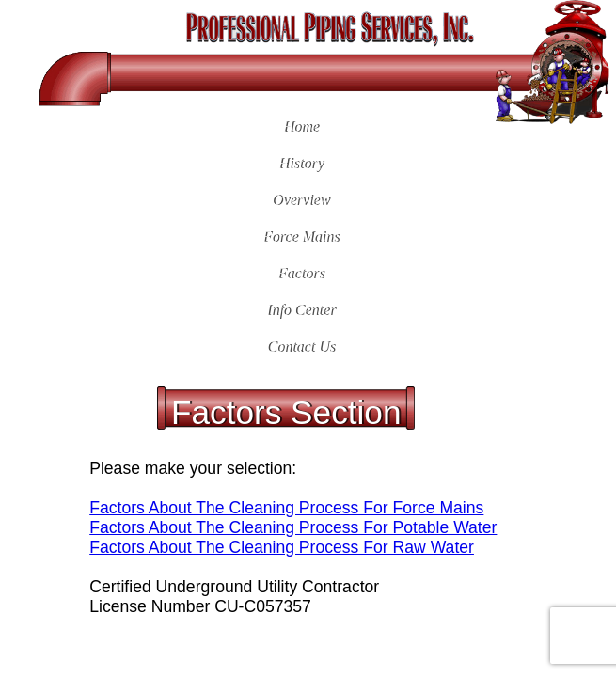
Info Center (300, 310)
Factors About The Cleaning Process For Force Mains (286, 508)
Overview (300, 200)
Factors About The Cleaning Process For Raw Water (282, 547)
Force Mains (300, 236)
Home (300, 126)
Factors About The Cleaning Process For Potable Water (293, 527)
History (300, 163)
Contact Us (300, 346)
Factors (300, 273)
